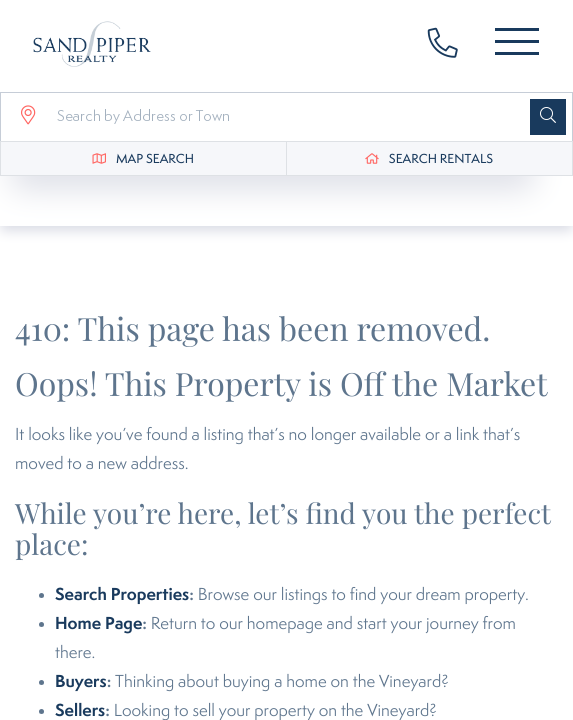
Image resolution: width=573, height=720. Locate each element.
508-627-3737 (453, 46)
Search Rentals (441, 159)
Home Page (98, 624)
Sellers (80, 711)
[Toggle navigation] (517, 45)
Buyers (81, 682)
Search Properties (122, 595)
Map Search (155, 159)
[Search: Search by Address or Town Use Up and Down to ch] (284, 117)
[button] (548, 117)
